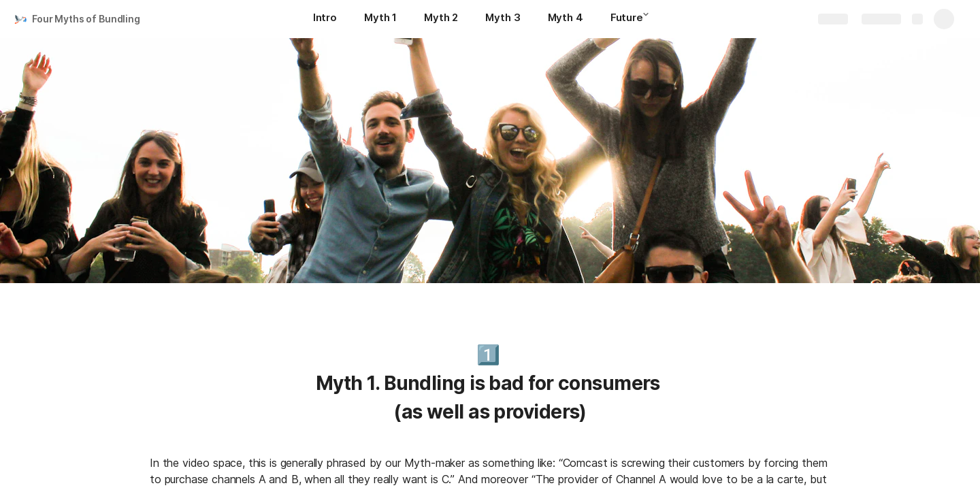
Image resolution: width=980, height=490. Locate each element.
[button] (650, 18)
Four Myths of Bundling (86, 19)
